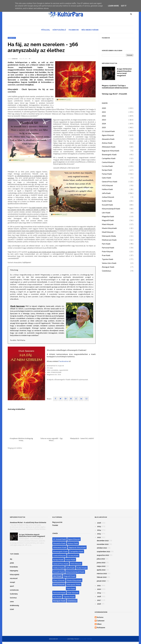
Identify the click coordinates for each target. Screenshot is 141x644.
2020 (104, 108)
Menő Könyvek (108, 232)
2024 (104, 124)
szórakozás (14, 590)
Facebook (74, 30)
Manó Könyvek (108, 224)
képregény (14, 571)
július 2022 (101, 559)
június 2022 (101, 563)
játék (12, 563)
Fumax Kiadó (107, 174)
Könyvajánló (59, 30)
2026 (99, 523)
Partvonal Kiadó (108, 248)
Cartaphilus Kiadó (109, 158)
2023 (104, 120)
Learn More (113, 6)
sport (12, 586)
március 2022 (102, 574)
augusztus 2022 (103, 555)
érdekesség (14, 605)
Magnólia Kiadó (108, 216)
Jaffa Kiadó (106, 193)
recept (12, 582)
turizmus (13, 598)
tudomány (14, 594)
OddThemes (63, 639)
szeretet (12, 38)
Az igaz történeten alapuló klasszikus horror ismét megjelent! (124, 72)
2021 (104, 112)
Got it (124, 6)
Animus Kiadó (107, 143)
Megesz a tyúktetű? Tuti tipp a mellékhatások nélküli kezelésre (115, 87)
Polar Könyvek (107, 251)
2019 (99, 593)
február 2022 (102, 577)
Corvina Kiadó (107, 166)
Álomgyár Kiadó (108, 267)
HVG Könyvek (107, 185)
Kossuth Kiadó (107, 205)
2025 (104, 127)
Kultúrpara (101, 628)
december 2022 (103, 541)
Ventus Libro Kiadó (109, 263)
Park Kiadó (106, 244)
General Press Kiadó (110, 182)
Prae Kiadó (106, 255)
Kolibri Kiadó (107, 201)
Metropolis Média (109, 236)
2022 (104, 116)
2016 (99, 604)
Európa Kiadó (107, 170)
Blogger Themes (86, 639)
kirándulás (14, 567)
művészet (14, 578)
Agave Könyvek (108, 135)
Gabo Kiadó (106, 178)
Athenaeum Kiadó (109, 147)
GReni (99, 624)
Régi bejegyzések (90, 30)
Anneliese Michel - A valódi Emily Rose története (28, 523)
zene (12, 602)
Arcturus (100, 617)
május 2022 (101, 566)
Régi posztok (57, 522)
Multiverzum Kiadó (109, 240)
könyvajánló (15, 575)
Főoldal (46, 30)
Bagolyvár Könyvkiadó (111, 151)
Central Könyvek (108, 162)
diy (11, 559)
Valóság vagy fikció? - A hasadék (114, 94)
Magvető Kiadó (108, 220)
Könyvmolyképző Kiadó (111, 209)
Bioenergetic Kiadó (109, 154)
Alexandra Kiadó (108, 139)
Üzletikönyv (107, 271)
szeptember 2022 (103, 552)
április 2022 (101, 570)
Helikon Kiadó (107, 189)
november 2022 (103, 544)
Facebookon (64, 361)
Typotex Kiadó (108, 259)
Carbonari (15, 59)
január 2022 (101, 581)
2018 (99, 597)
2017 (99, 600)
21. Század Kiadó (108, 131)
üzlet (12, 609)
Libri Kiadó (106, 213)
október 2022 (102, 548)
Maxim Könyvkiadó (109, 228)
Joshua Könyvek (108, 197)
